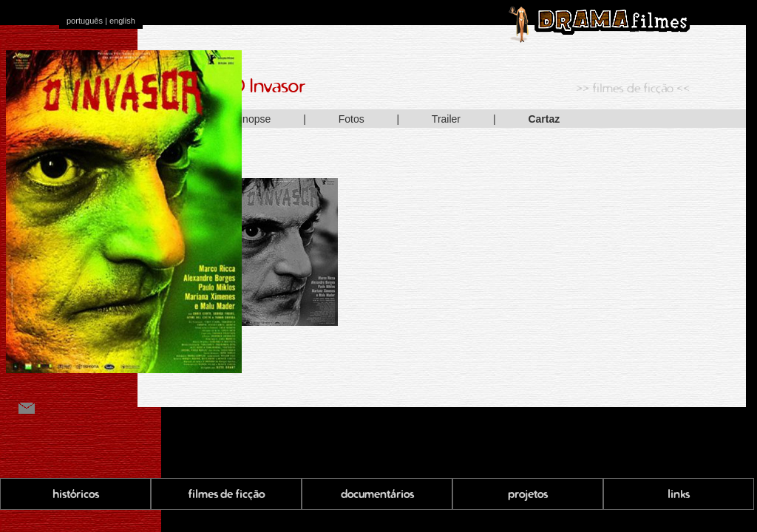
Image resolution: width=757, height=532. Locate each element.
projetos (528, 494)
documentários (377, 494)
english (122, 21)
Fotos (352, 119)
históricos (76, 494)
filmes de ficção (226, 494)
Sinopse (252, 119)
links (679, 494)
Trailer (446, 119)
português (85, 21)
